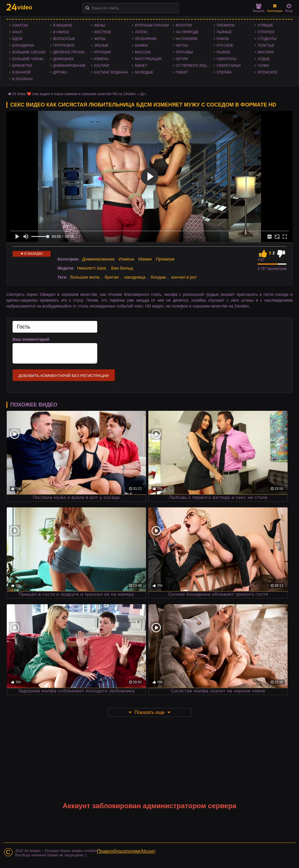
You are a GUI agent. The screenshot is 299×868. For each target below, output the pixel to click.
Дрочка (60, 72)
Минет (141, 66)
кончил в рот (184, 277)
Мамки (141, 46)
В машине (63, 25)
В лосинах (23, 79)
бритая (112, 277)
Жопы (100, 39)
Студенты (267, 39)
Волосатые (64, 39)
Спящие (265, 25)
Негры (182, 46)
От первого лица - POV (195, 66)
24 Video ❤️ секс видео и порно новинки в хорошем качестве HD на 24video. (74, 94)
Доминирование (69, 66)
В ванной (21, 72)
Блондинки (23, 46)
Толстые (266, 46)
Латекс (142, 32)
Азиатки (20, 25)
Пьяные (224, 32)
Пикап (182, 72)
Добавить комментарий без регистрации (64, 376)
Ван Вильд (122, 268)
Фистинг (266, 52)
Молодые (144, 72)
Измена (101, 59)
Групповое (64, 46)
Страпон (266, 32)
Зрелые (101, 46)
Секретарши (229, 66)
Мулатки (184, 25)
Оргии (182, 59)
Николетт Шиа (92, 268)
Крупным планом (152, 25)
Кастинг (102, 66)
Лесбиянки (146, 39)
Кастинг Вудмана (111, 72)
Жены (100, 25)
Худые (264, 59)
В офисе (61, 32)
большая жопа (85, 277)
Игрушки (102, 52)
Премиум (226, 25)
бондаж (158, 277)
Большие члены (28, 59)
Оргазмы (184, 52)
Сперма (224, 72)
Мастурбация (148, 59)
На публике (187, 39)
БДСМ (17, 39)
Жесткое (103, 32)
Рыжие (223, 52)
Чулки (263, 66)
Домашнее (64, 59)
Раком (223, 39)
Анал (17, 32)
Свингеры (226, 59)
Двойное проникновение (72, 52)
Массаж (143, 52)
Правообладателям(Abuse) (126, 851)
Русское (225, 46)
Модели (259, 8)
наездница (135, 277)
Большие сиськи (29, 52)
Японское (267, 72)
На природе (187, 32)
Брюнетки (22, 66)
